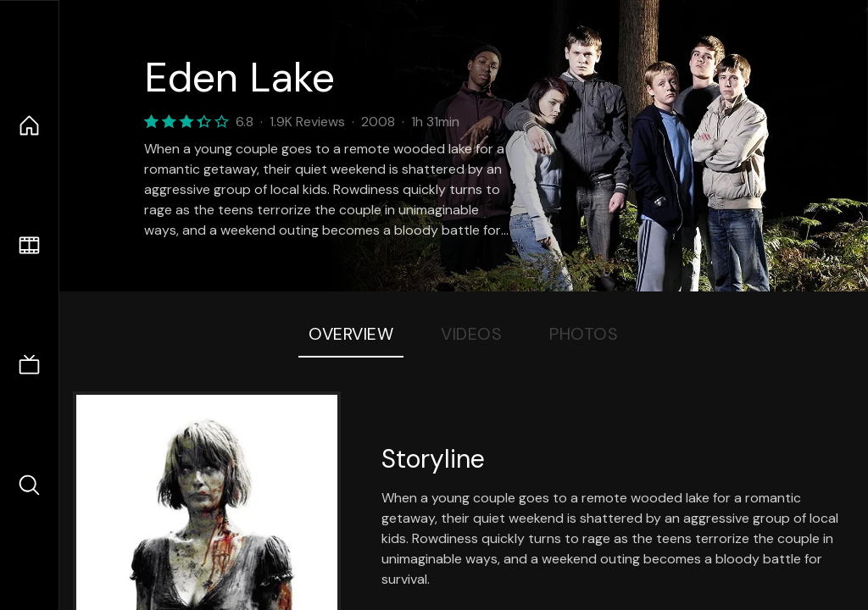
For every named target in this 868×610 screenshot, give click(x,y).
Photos (584, 334)
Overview (351, 334)
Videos (471, 334)
